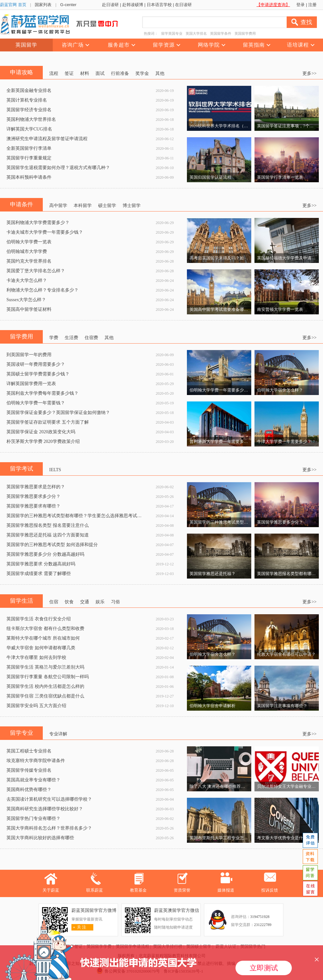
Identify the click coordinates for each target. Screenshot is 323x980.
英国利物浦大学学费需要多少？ (38, 223)
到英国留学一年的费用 (29, 355)
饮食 (69, 602)
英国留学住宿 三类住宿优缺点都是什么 (45, 696)
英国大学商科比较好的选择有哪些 (40, 838)
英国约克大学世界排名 (29, 261)
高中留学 (58, 206)
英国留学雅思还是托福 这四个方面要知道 (48, 535)
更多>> (309, 73)
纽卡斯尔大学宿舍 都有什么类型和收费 (45, 629)
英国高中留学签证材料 (29, 309)
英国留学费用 (245, 33)
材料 (85, 73)
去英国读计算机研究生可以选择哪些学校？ (49, 799)
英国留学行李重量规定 (29, 158)
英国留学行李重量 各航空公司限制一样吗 (48, 677)
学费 (54, 338)
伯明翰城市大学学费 (27, 252)
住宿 (54, 602)
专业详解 (58, 734)
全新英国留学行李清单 (29, 148)
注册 (312, 5)
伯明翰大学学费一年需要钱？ (36, 403)
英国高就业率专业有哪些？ (33, 780)
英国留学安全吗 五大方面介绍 (36, 706)
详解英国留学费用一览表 (31, 384)
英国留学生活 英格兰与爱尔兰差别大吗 (45, 667)
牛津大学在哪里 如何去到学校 (36, 657)
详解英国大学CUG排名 (29, 129)
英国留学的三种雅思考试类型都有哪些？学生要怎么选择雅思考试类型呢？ (81, 516)
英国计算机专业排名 (27, 100)
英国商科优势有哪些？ (29, 790)
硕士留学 (107, 206)
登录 (300, 5)
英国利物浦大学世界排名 (31, 119)
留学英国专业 (172, 33)
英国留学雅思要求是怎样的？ (36, 487)
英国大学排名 (196, 33)
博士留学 (132, 206)
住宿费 (91, 338)
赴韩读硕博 (133, 5)
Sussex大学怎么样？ (26, 300)
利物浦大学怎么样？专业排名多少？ (42, 290)
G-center (68, 5)
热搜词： (151, 33)
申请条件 (22, 204)
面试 (100, 73)
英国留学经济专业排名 (29, 110)
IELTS (55, 470)
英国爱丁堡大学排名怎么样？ (36, 271)
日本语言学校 (159, 5)
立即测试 (264, 968)
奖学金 (142, 73)
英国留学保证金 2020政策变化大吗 (41, 432)
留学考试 (22, 469)
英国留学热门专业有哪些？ (33, 818)
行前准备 (120, 73)
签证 (69, 73)
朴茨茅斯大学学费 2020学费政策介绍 (43, 441)
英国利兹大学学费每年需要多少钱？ (42, 393)
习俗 (115, 602)
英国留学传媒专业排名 (29, 770)
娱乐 (100, 602)
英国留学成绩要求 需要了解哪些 (39, 574)
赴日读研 (110, 5)
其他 (160, 73)
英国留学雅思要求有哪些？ (33, 506)
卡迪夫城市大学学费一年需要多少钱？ (45, 232)
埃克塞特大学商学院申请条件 (36, 761)
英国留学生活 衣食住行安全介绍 (39, 619)
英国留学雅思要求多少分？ (33, 496)
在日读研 (183, 5)
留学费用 (22, 337)
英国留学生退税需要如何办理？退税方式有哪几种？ (58, 168)
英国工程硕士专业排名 (29, 751)
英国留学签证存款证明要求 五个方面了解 (48, 422)
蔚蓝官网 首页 (13, 5)
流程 (54, 73)
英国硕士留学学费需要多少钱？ (38, 374)
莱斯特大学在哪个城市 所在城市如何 (43, 638)
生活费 (71, 338)
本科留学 (83, 206)
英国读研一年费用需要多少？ (36, 364)
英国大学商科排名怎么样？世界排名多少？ (49, 828)
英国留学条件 (221, 33)
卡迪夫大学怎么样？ (27, 280)
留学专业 (22, 733)
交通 (85, 602)
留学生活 (22, 601)
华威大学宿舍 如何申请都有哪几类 (41, 648)
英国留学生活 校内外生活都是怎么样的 (45, 686)
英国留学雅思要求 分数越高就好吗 (41, 564)
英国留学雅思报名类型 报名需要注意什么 (48, 525)
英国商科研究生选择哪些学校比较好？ (45, 809)
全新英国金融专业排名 (29, 90)
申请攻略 (22, 72)
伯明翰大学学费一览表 (29, 242)
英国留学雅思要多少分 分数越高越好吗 (45, 554)
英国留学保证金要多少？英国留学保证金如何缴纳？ (58, 413)
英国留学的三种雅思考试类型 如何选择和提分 (52, 545)
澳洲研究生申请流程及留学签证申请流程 (47, 139)
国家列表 (43, 5)
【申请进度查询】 (273, 5)
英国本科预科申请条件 (29, 177)
